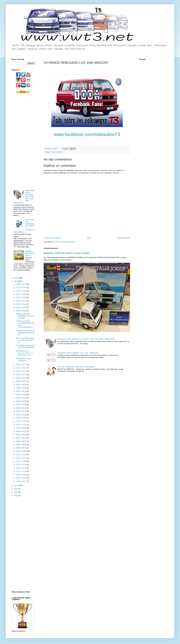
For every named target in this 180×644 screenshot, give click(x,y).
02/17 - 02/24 (21, 304)
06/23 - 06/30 (21, 415)
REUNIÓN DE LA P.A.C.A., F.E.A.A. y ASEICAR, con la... (24, 353)
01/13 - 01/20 (21, 288)
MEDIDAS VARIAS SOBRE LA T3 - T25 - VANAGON (78, 353)
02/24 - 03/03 (21, 308)
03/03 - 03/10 (21, 311)
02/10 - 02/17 (21, 301)
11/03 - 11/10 (21, 465)
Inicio (89, 238)
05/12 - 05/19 (21, 395)
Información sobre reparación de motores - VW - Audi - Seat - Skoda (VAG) (86, 339)
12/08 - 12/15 (21, 478)
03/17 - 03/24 (21, 368)
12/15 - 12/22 (21, 481)
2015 (16, 489)
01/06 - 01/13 (21, 284)
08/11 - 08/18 (21, 435)
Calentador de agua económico (23, 359)
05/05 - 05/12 (21, 391)
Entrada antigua (123, 238)
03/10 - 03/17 (21, 365)
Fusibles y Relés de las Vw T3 (30, 253)
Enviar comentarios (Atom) (65, 242)
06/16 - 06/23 (21, 411)
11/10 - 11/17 (21, 468)
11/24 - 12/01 (21, 475)
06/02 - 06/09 (21, 405)
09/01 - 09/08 (21, 445)
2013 (16, 281)
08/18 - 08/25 (21, 438)
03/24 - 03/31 (21, 371)
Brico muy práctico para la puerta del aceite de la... (25, 340)
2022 (16, 492)
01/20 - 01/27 (21, 291)
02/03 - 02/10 (21, 298)
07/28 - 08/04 (21, 428)
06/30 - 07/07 (21, 418)
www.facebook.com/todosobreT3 (87, 134)
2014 (16, 486)
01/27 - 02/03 (21, 294)
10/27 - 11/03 (21, 461)
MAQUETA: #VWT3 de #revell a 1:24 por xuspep (66, 253)
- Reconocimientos (57, 152)
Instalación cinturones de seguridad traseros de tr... (25, 333)
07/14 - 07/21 (21, 425)
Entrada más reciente (53, 238)
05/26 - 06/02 (21, 401)
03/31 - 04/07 (21, 375)
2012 (16, 278)
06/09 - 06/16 (21, 408)
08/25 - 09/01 (21, 441)
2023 (16, 496)
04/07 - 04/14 (21, 378)
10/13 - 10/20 (21, 455)
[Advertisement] (23, 141)
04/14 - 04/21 (21, 381)
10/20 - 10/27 (21, 458)
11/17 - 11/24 (21, 471)
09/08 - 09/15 (21, 448)
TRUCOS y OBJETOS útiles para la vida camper (76, 367)
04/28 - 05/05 (21, 388)
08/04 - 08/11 (21, 431)
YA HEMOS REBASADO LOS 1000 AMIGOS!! (25, 347)
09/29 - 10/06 (21, 451)
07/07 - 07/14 (21, 421)
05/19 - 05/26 (21, 398)
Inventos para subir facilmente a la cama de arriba (25, 316)
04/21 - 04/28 (21, 385)
